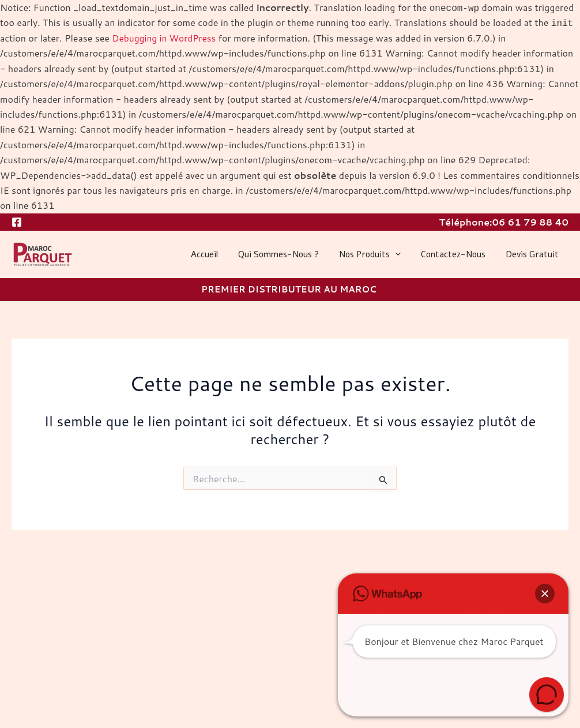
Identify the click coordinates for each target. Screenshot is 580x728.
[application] (402, 254)
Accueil (217, 254)
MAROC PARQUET (14, 267)
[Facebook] (17, 222)
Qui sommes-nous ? (288, 254)
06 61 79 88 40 (530, 221)
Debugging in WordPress (165, 38)
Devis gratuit (533, 254)
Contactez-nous (457, 254)
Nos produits (377, 254)
